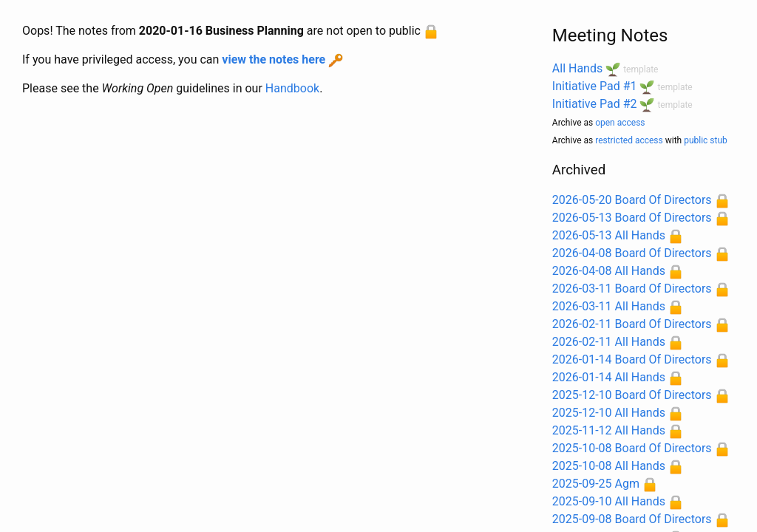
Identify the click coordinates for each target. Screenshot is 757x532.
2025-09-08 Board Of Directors (632, 519)
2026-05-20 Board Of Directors (632, 200)
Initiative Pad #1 (595, 86)
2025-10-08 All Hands (609, 466)
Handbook (292, 88)
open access (620, 123)
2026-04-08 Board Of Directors (632, 253)
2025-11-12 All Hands (609, 430)
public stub (706, 140)
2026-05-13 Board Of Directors (632, 218)
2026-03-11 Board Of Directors (632, 289)
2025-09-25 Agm (596, 484)
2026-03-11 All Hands (609, 306)
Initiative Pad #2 (595, 104)
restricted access (629, 140)
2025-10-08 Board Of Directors (632, 448)
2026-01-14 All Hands (609, 377)
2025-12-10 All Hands (609, 413)
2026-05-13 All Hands (609, 235)
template (641, 69)
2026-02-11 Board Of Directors (632, 324)
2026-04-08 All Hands (609, 271)
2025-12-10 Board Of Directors (632, 395)
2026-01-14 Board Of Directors (632, 359)
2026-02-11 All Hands (609, 342)
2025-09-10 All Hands (609, 501)
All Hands (577, 68)
